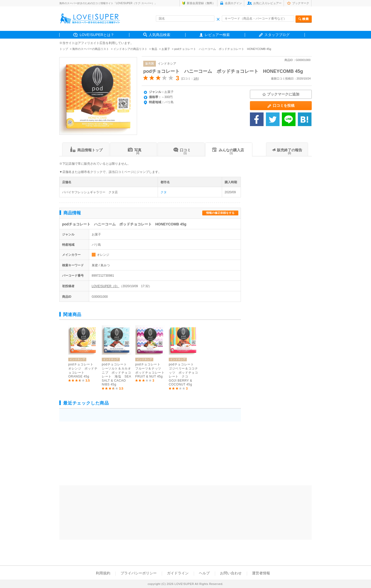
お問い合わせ (231, 573)
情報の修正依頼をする (220, 213)
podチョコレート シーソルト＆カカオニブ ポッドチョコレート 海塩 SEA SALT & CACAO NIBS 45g (116, 374)
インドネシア (167, 64)
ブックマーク (301, 3)
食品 (154, 49)
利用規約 (103, 573)
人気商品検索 (159, 35)
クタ (164, 192)
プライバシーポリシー (139, 573)
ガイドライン (178, 573)
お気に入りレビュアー (267, 3)
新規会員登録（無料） (201, 3)
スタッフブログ (277, 35)
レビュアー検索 (217, 35)
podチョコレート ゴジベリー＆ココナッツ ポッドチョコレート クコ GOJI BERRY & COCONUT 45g (183, 374)
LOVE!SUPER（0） (106, 286)
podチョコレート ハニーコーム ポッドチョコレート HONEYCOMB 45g (223, 71)
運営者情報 (261, 573)
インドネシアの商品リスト (130, 49)
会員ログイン (233, 3)
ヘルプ (204, 573)
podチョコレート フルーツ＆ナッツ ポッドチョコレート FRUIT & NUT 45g (150, 370)
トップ (64, 49)
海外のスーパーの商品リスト (91, 49)
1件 (196, 78)
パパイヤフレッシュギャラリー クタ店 (90, 192)
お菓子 (166, 49)
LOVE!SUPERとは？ (97, 35)
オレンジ (103, 255)
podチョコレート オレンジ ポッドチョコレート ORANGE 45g (83, 370)
